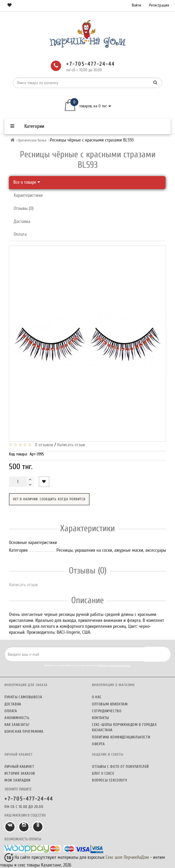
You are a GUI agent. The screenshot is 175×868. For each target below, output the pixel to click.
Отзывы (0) (24, 208)
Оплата (20, 234)
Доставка (22, 221)
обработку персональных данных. (114, 665)
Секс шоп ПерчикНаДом (127, 857)
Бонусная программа (24, 731)
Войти (136, 5)
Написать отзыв (71, 445)
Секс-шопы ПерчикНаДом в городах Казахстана (124, 727)
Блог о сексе (103, 773)
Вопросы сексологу (109, 780)
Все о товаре (27, 182)
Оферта (98, 744)
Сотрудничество (107, 711)
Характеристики (28, 195)
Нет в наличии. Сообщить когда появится (49, 499)
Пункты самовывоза (23, 697)
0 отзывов (43, 445)
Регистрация (159, 5)
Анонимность (17, 718)
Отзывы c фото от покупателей (120, 766)
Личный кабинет (19, 766)
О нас (97, 697)
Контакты (101, 718)
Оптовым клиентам (110, 704)
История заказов (20, 773)
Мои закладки (17, 780)
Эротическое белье (32, 140)
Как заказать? (17, 725)
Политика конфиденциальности (121, 737)
